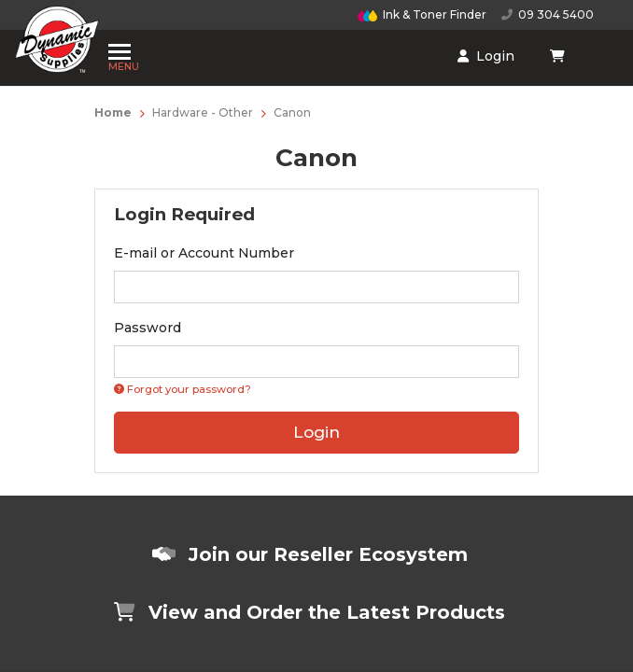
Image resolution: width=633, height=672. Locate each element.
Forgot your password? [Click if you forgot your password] (183, 389)
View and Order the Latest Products (309, 612)
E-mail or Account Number (204, 253)
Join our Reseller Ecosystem (310, 554)
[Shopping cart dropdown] (408, 49)
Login (347, 50)
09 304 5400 (548, 14)
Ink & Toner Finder (422, 14)
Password (148, 328)
